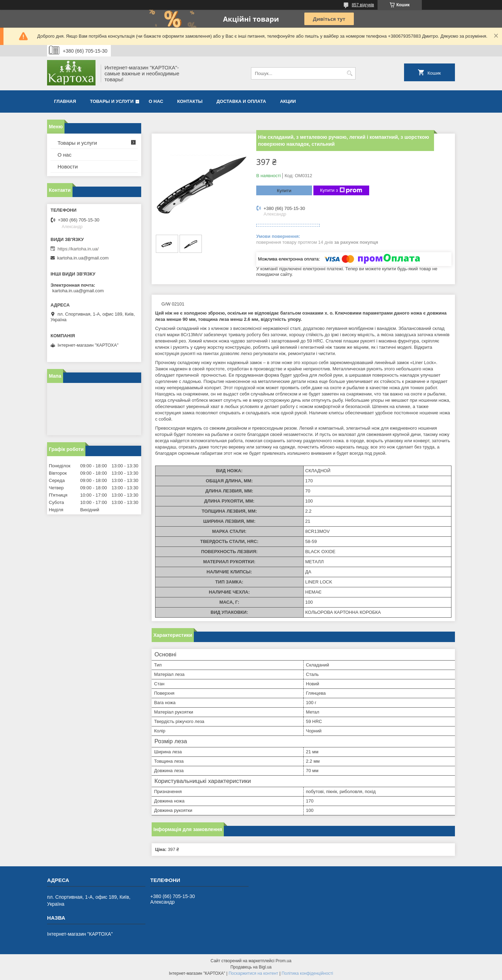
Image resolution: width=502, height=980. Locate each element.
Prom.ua (284, 961)
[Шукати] (349, 73)
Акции (288, 101)
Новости (68, 167)
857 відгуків (363, 5)
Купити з (341, 190)
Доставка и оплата (241, 101)
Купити (284, 191)
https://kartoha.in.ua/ (78, 249)
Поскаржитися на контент (253, 973)
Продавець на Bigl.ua (251, 967)
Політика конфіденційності (307, 973)
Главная (65, 101)
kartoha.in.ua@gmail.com (83, 258)
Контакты (190, 101)
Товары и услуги (112, 101)
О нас (156, 101)
